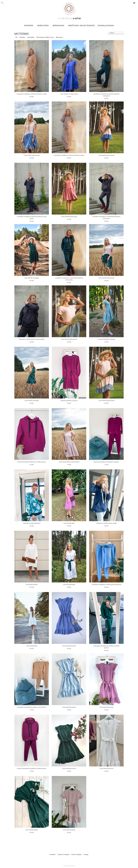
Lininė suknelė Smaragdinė (32, 278)
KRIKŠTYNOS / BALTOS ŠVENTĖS (81, 26)
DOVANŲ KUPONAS (106, 26)
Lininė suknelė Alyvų (69, 523)
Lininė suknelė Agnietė (32, 830)
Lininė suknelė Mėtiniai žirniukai (106, 339)
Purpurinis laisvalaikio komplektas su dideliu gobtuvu (32, 768)
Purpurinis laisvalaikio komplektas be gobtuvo (106, 462)
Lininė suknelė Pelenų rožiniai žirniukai (69, 462)
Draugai (86, 854)
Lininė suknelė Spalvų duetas (32, 155)
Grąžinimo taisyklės (63, 854)
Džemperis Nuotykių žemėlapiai (32, 523)
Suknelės (22, 37)
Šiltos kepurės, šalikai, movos (45, 37)
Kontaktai (53, 854)
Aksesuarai (59, 37)
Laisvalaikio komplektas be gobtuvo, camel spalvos (32, 707)
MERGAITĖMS (44, 26)
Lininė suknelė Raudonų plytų (69, 217)
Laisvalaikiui (31, 37)
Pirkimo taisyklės (76, 854)
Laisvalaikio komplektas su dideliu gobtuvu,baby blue (106, 585)
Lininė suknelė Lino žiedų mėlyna (69, 94)
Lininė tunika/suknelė (32, 585)
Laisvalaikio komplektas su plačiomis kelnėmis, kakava (69, 155)
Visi (16, 37)
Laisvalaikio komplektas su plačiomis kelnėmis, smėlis (32, 94)
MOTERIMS (29, 26)
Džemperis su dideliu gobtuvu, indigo (106, 523)
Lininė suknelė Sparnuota (69, 646)
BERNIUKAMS (59, 26)
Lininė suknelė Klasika (69, 585)
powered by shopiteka (69, 866)
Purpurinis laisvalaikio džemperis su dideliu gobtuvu (32, 462)
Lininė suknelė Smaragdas (32, 401)
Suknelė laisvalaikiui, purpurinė (69, 401)
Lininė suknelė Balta (32, 646)
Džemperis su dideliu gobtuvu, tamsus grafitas (32, 339)
